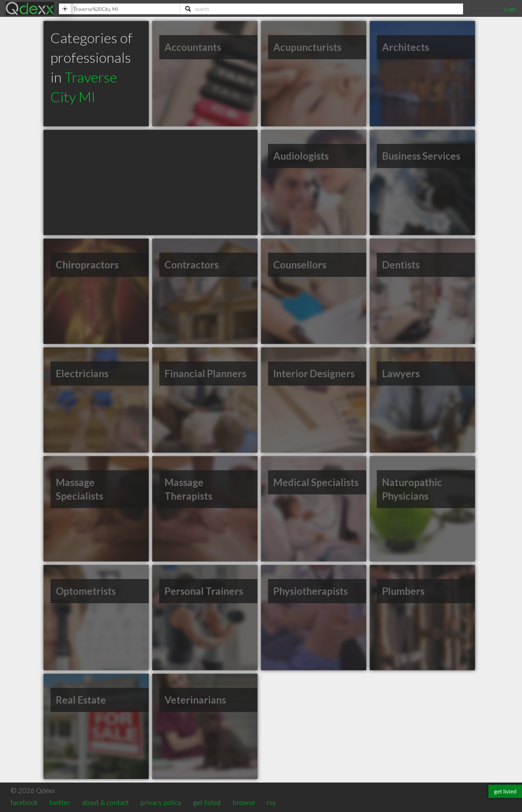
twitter (60, 802)
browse (244, 802)
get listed (207, 802)
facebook (24, 802)
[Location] (119, 9)
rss (271, 802)
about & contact (105, 802)
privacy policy (161, 802)
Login (510, 9)
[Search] (322, 9)
